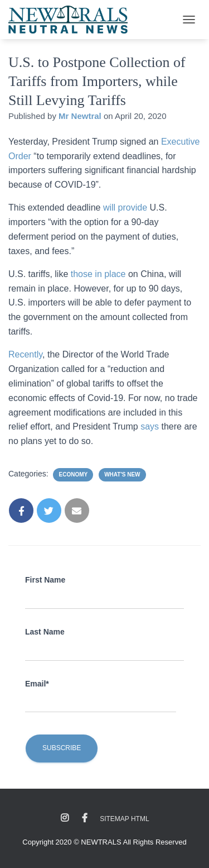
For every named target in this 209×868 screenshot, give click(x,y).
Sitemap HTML (124, 819)
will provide (127, 208)
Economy (73, 474)
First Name (45, 580)
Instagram (65, 818)
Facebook (85, 818)
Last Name (45, 632)
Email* (37, 684)
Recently (25, 354)
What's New (122, 474)
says (151, 426)
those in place (98, 274)
